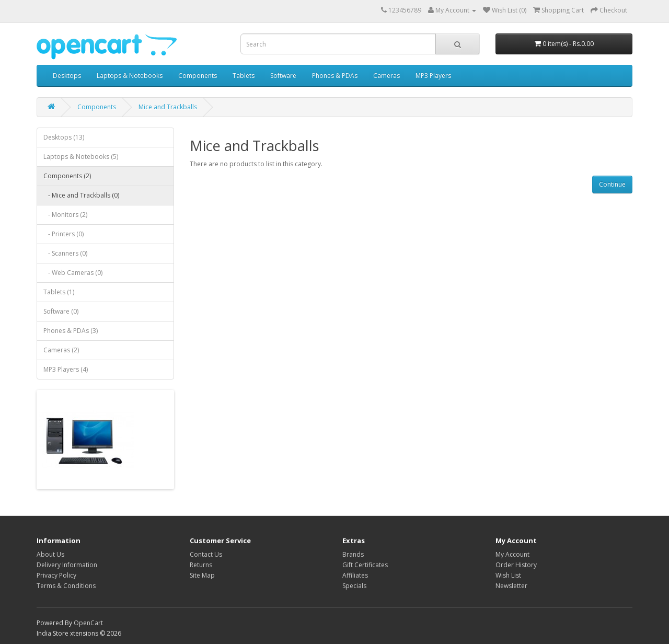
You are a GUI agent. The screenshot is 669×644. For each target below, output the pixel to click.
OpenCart (88, 623)
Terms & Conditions (66, 586)
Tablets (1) (59, 292)
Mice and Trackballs (168, 107)
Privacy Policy (56, 575)
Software (283, 76)
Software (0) (61, 311)
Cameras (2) (61, 350)
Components (198, 76)
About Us (50, 554)
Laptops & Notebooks (130, 76)
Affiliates (355, 575)
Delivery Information (67, 565)
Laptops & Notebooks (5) (81, 157)
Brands (353, 554)
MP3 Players (433, 76)
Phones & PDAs (335, 76)
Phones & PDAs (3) (71, 331)
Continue (612, 184)
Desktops (67, 76)
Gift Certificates (365, 565)
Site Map (202, 575)
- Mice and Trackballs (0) (81, 195)
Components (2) (67, 176)
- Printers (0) (64, 234)
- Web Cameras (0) (73, 273)
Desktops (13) (64, 137)
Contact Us (206, 554)
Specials (354, 586)
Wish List (508, 575)
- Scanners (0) (65, 253)
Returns (201, 565)
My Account (512, 554)
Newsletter (511, 586)
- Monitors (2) (65, 215)
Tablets (244, 76)
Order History (516, 565)
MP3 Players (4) (66, 369)
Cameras (387, 76)
